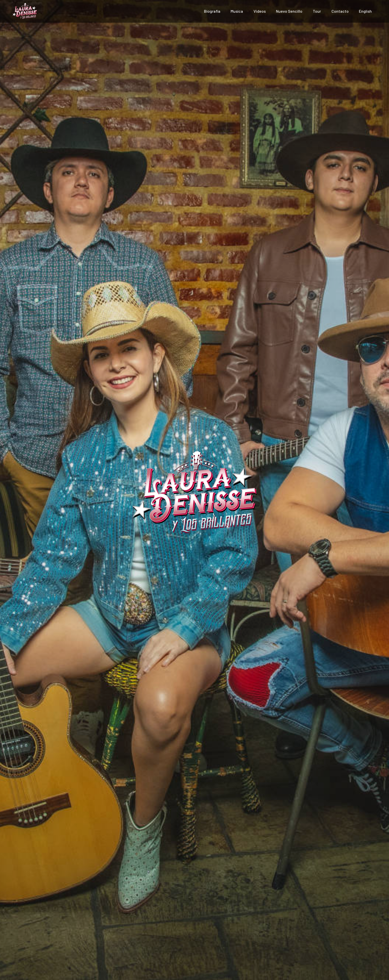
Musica (237, 11)
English (365, 11)
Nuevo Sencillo (289, 11)
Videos (260, 11)
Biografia (212, 11)
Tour (317, 11)
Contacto (340, 11)
